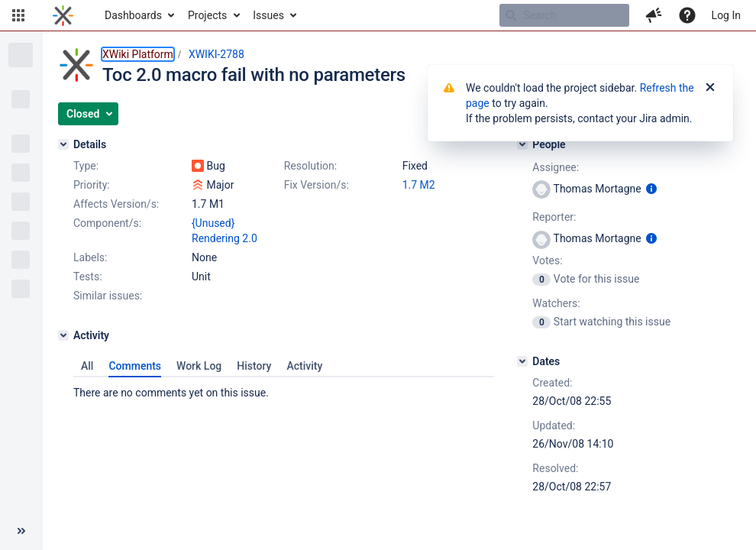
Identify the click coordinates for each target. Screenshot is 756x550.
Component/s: (107, 223)
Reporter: (554, 217)
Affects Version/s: (116, 204)
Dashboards (133, 15)
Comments (135, 366)
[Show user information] (651, 189)
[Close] (710, 88)
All (87, 366)
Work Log (199, 366)
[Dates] (522, 361)
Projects (207, 15)
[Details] (63, 144)
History (254, 366)
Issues (268, 15)
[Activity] (63, 335)
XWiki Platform (138, 54)
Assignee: (556, 167)
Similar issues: (108, 296)
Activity (304, 366)
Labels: (90, 257)
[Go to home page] (63, 15)
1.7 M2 (419, 185)
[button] (18, 15)
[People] (522, 144)
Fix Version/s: (317, 185)
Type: (86, 166)
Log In (726, 15)
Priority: (92, 185)
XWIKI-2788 (216, 54)
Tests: (88, 277)
